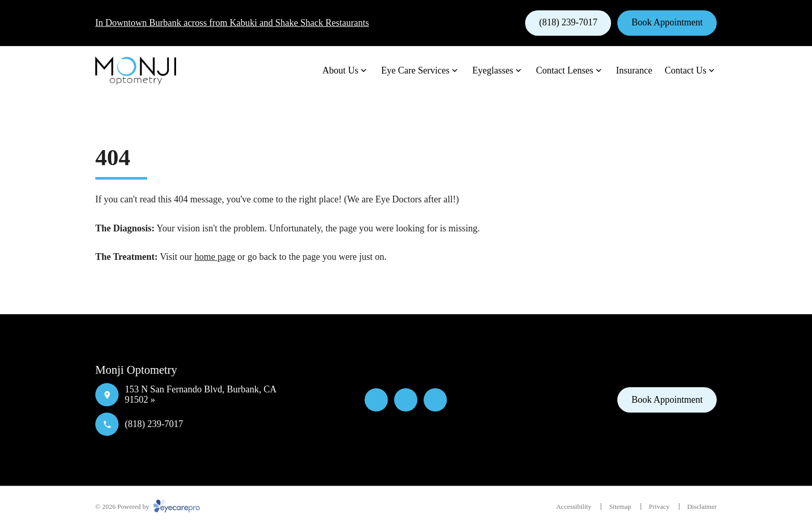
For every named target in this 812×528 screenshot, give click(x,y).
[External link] (435, 400)
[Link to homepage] (136, 71)
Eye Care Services (415, 70)
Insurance (634, 70)
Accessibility (574, 507)
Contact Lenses (564, 70)
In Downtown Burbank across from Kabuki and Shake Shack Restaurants (232, 23)
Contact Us (686, 70)
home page (215, 257)
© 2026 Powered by (148, 507)
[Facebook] (376, 400)
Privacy (659, 507)
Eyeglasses (493, 70)
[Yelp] (406, 400)
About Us (341, 70)
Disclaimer (702, 507)
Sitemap (620, 507)
